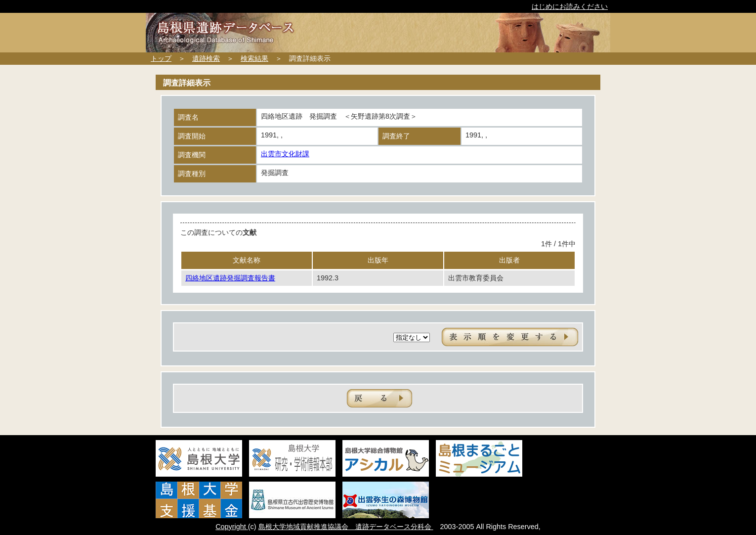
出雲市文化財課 (285, 154)
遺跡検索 (206, 58)
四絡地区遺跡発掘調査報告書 (230, 278)
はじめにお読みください (570, 6)
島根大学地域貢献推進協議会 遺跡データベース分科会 (346, 527)
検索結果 (254, 58)
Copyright (232, 527)
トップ (161, 58)
